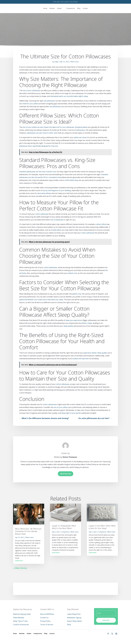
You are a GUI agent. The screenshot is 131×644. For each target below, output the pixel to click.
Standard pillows (81, 127)
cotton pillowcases (50, 404)
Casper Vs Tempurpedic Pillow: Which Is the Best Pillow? (64, 527)
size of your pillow (60, 407)
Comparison (65, 532)
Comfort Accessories (21, 625)
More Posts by (66, 474)
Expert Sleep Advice (74, 621)
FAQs (69, 625)
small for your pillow (30, 104)
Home (45, 8)
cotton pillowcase (42, 214)
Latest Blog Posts (74, 614)
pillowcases (81, 130)
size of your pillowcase (31, 91)
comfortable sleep (71, 180)
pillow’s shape (87, 323)
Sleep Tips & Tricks (20, 621)
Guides (59, 8)
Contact (85, 8)
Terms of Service (47, 625)
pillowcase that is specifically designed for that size (39, 146)
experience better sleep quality (95, 353)
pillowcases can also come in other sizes (42, 133)
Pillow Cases (75, 62)
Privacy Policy (45, 621)
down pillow (101, 224)
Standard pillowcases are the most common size (38, 172)
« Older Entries (20, 568)
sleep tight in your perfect (71, 413)
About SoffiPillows (47, 614)
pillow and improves (81, 359)
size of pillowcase (57, 220)
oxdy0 (56, 62)
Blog (79, 8)
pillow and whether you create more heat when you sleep (41, 300)
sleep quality (68, 326)
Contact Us (44, 618)
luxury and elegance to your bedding (57, 190)
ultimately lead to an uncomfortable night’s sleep (69, 96)
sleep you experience (74, 320)
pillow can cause (80, 137)
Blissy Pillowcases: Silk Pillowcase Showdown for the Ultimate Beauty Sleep (28, 531)
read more (19, 561)
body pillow (57, 230)
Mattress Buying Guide (22, 614)
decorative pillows (44, 193)
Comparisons (71, 8)
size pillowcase (49, 101)
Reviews (52, 8)
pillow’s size (73, 273)
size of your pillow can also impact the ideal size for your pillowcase (48, 127)
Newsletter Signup (74, 618)
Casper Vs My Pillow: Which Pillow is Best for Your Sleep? (102, 527)
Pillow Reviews (19, 618)
